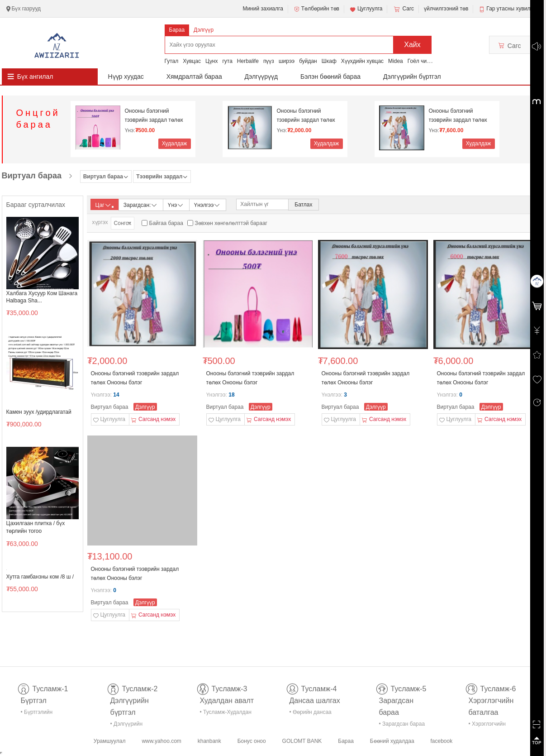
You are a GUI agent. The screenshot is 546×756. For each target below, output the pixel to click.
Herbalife (248, 61)
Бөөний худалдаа (392, 741)
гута (227, 61)
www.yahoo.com (161, 741)
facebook (441, 741)
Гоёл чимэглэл (426, 61)
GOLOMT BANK (302, 741)
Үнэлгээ (207, 204)
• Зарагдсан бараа (402, 724)
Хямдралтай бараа (194, 77)
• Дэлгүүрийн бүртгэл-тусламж (131, 725)
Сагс (403, 9)
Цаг (104, 205)
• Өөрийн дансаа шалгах (311, 714)
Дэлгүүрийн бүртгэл (412, 77)
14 (116, 395)
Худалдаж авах (175, 145)
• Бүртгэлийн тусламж (37, 714)
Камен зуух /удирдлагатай (39, 412)
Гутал (172, 61)
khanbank (209, 741)
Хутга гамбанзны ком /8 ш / (40, 577)
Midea (396, 61)
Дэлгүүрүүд (261, 77)
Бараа (177, 30)
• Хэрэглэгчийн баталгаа (487, 725)
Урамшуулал (110, 741)
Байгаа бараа (166, 223)
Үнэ (176, 204)
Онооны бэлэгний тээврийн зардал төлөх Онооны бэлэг (154, 116)
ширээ (287, 61)
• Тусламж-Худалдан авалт (226, 714)
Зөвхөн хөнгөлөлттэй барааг (231, 223)
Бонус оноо (252, 741)
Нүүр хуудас (126, 77)
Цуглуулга (366, 9)
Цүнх (212, 61)
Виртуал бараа (32, 176)
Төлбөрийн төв (316, 9)
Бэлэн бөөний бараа (330, 77)
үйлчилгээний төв (446, 9)
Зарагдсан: (141, 204)
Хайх (412, 45)
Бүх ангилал (35, 77)
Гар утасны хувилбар (513, 9)
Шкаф (329, 61)
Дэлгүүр (204, 30)
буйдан (308, 61)
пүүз (269, 61)
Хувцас (192, 61)
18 (231, 395)
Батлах (303, 205)
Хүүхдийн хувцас (362, 61)
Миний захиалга (263, 9)
